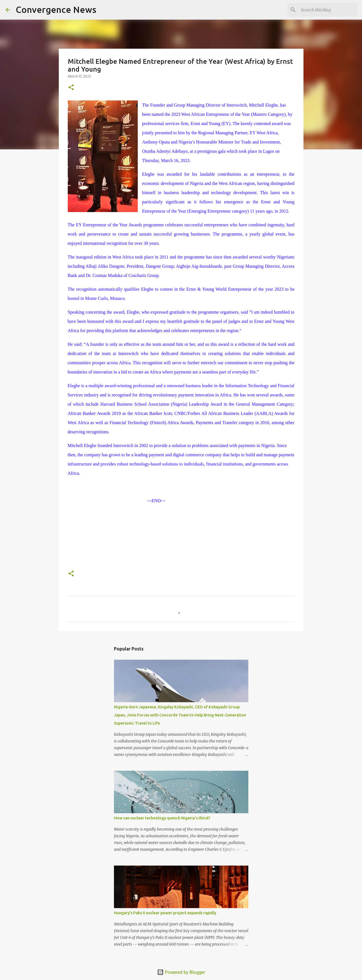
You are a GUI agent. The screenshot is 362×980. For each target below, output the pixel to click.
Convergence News (56, 10)
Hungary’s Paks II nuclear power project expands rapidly (165, 913)
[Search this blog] (328, 10)
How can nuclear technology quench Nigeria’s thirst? (162, 818)
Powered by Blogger (181, 972)
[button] (71, 88)
